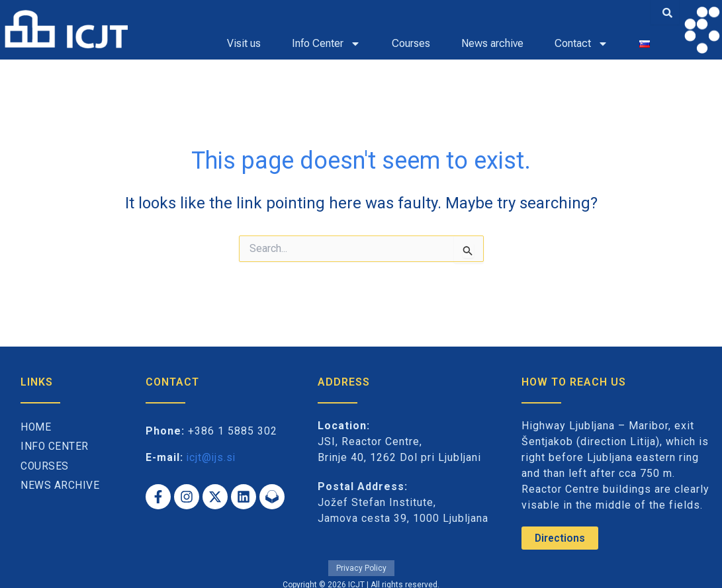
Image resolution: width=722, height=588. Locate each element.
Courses (411, 43)
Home (36, 428)
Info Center (326, 44)
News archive (492, 43)
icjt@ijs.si (212, 457)
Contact (581, 44)
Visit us (244, 43)
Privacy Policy (361, 567)
